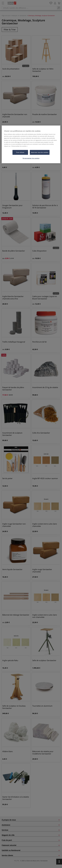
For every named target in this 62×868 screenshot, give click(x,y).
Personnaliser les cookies (31, 158)
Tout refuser (20, 152)
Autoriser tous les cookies (40, 152)
